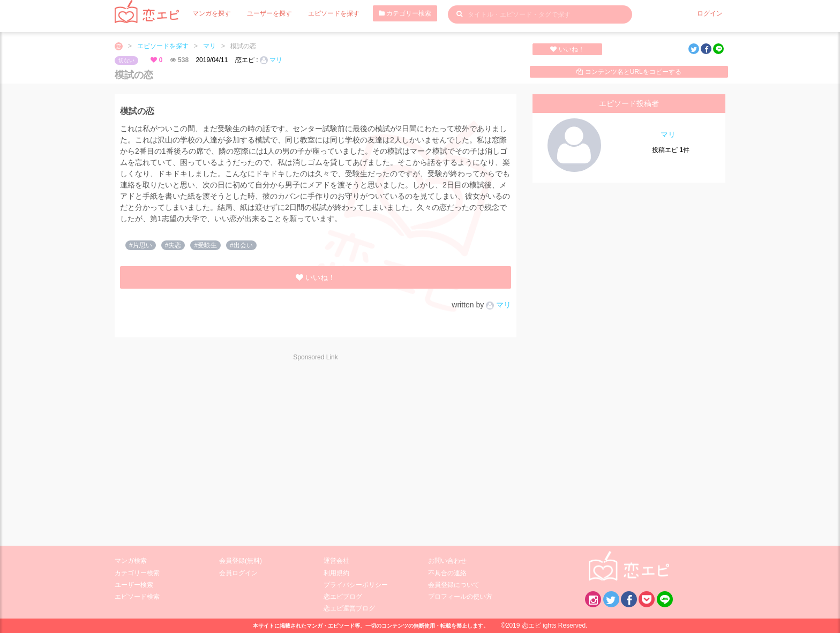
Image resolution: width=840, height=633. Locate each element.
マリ (209, 46)
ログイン (710, 13)
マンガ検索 (131, 561)
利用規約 (336, 573)
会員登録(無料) (241, 561)
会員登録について (454, 585)
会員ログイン (238, 573)
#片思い (141, 245)
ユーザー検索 (134, 585)
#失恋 (173, 245)
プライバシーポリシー (356, 585)
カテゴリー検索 (405, 13)
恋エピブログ (343, 597)
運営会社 (336, 561)
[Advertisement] (211, 447)
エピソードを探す (334, 13)
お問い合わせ (447, 561)
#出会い (241, 245)
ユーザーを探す (269, 13)
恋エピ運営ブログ (349, 608)
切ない (126, 60)
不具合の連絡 (447, 573)
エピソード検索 (137, 597)
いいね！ (567, 49)
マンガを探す (212, 13)
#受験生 (205, 245)
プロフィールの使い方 (460, 597)
